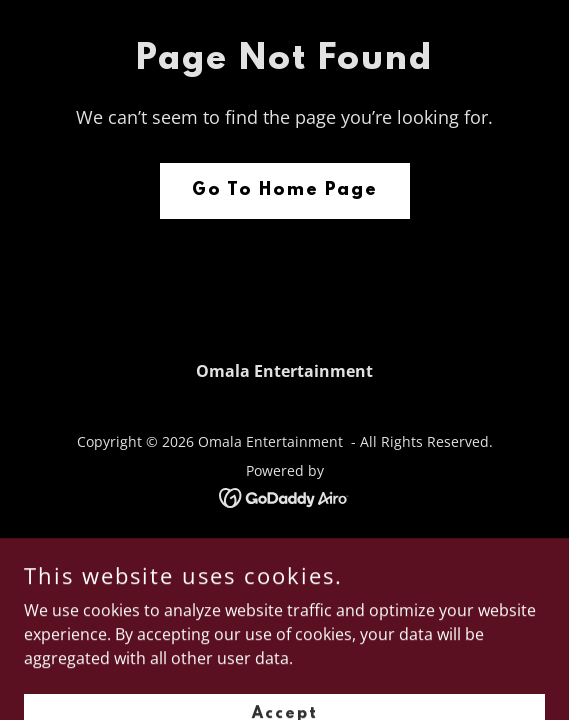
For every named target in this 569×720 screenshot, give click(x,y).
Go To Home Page (285, 191)
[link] (284, 496)
